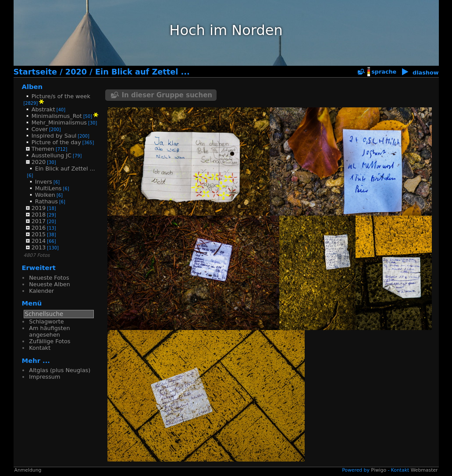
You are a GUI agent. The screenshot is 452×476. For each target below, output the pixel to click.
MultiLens (48, 188)
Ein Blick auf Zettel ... (142, 72)
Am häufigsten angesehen (49, 331)
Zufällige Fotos (50, 341)
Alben (32, 87)
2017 (39, 221)
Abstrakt (43, 109)
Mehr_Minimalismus (59, 123)
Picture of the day (56, 142)
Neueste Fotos (49, 278)
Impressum (44, 377)
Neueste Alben (49, 284)
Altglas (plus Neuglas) (60, 370)
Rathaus (46, 201)
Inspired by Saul (54, 136)
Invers (44, 182)
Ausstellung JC (52, 155)
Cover (40, 129)
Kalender (41, 291)
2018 (39, 215)
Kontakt (40, 348)
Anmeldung (28, 470)
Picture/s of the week (61, 96)
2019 (39, 208)
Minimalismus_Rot (57, 116)
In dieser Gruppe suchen (167, 95)
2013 (39, 247)
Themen (43, 149)
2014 (39, 241)
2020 (76, 72)
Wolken (45, 195)
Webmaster (424, 470)
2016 (39, 228)
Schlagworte (46, 321)
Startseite (36, 72)
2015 (39, 234)
